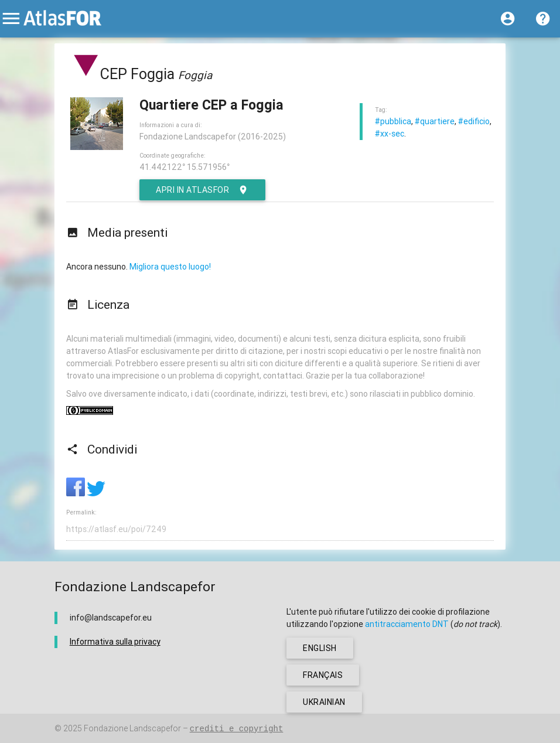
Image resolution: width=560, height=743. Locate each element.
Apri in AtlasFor (202, 190)
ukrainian (324, 702)
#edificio (474, 121)
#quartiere (435, 121)
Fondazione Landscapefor (132, 728)
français (323, 675)
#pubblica (393, 121)
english (320, 648)
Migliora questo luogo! (170, 267)
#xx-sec (390, 134)
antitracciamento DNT (407, 624)
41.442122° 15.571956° (185, 167)
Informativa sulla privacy (115, 642)
